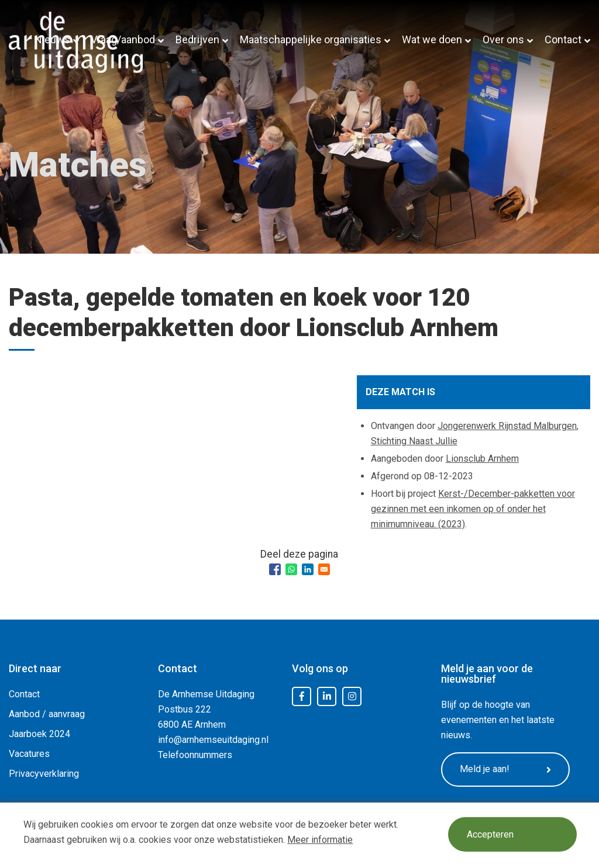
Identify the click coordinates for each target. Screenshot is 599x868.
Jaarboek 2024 (39, 734)
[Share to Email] (324, 569)
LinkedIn (327, 697)
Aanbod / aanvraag (47, 714)
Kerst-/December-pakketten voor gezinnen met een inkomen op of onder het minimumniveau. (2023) (473, 509)
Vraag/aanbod (123, 39)
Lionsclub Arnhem (482, 459)
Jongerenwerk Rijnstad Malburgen (507, 426)
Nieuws (52, 39)
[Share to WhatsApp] (291, 569)
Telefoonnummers (195, 755)
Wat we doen (432, 39)
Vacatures (29, 754)
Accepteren (490, 834)
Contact (563, 39)
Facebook (302, 697)
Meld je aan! (505, 769)
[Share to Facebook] (275, 569)
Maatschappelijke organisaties (311, 39)
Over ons (503, 39)
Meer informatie (320, 840)
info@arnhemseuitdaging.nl (213, 740)
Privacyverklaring (44, 774)
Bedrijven (197, 39)
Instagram (352, 697)
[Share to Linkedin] (308, 569)
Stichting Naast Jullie (414, 441)
